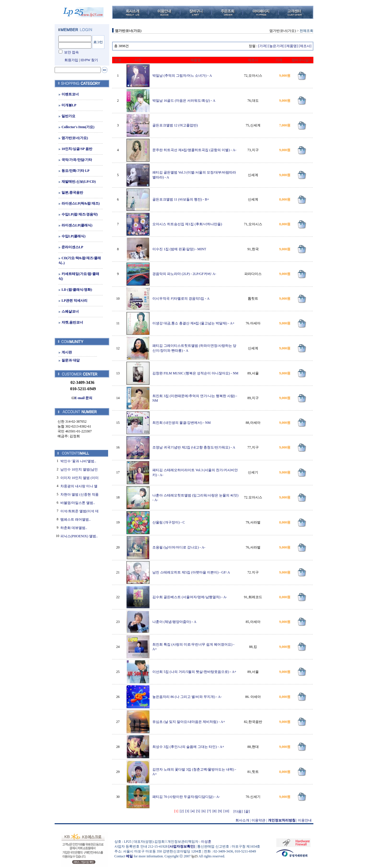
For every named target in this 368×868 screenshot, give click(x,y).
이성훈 (206, 842)
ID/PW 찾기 (89, 60)
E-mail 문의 (82, 398)
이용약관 (258, 820)
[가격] (263, 46)
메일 (129, 856)
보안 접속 (71, 52)
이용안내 (305, 820)
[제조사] (305, 46)
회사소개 (242, 820)
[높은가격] (276, 46)
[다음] (238, 811)
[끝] (247, 811)
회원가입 (71, 60)
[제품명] (292, 46)
